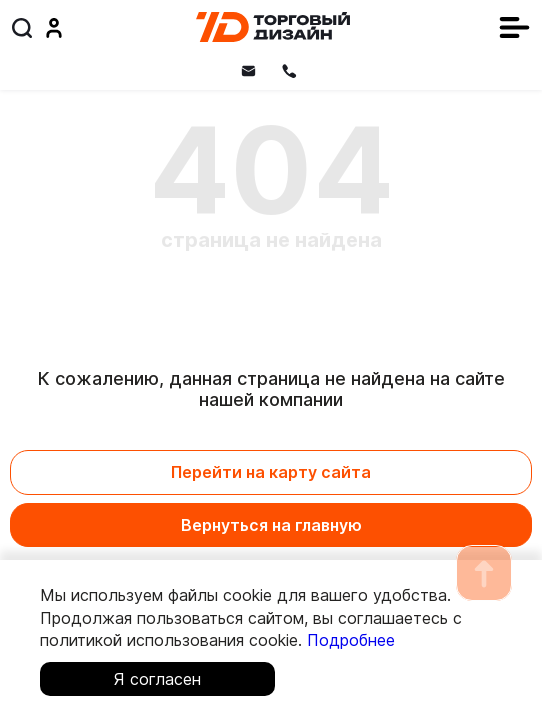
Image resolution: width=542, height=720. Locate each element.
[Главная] (273, 27)
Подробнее (351, 640)
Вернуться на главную (271, 525)
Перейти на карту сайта (271, 472)
